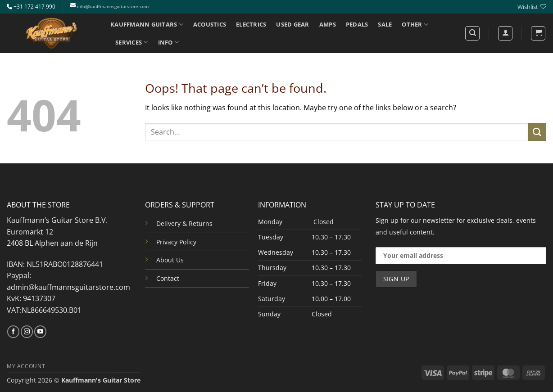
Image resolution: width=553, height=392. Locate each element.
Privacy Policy (176, 242)
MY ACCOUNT (26, 366)
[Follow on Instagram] (27, 332)
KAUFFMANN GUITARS (147, 25)
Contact (168, 278)
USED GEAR (292, 24)
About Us (170, 260)
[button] (538, 33)
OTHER (415, 25)
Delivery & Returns (184, 223)
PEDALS (357, 24)
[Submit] (537, 132)
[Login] (505, 33)
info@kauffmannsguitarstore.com (113, 7)
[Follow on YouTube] (40, 332)
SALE (385, 24)
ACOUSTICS (210, 24)
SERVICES (132, 42)
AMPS (328, 24)
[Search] (472, 33)
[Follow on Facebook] (13, 332)
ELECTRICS (251, 24)
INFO (168, 42)
